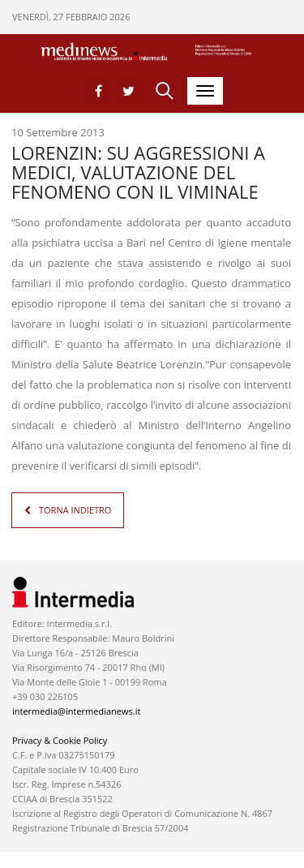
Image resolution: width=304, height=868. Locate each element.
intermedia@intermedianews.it (76, 711)
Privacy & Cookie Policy (60, 740)
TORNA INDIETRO (75, 510)
